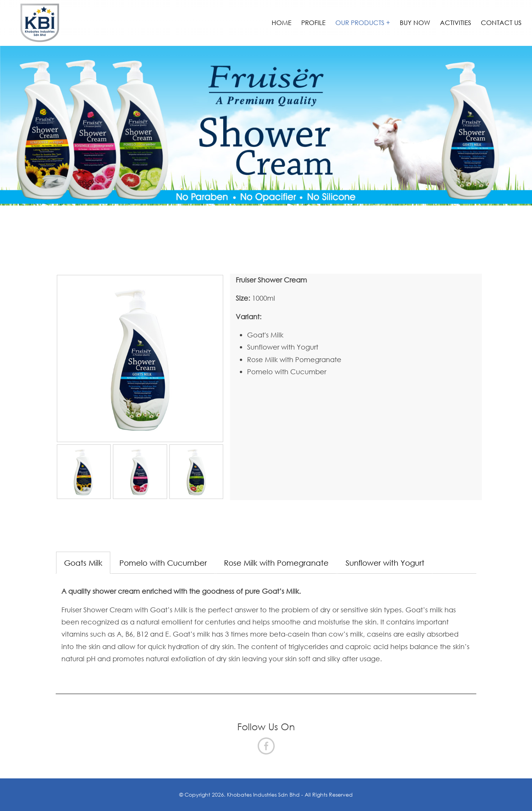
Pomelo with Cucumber (163, 563)
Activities (455, 23)
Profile (313, 23)
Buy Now (415, 23)
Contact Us (501, 23)
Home (282, 23)
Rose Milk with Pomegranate (276, 563)
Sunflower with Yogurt (385, 563)
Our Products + (363, 23)
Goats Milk (83, 563)
